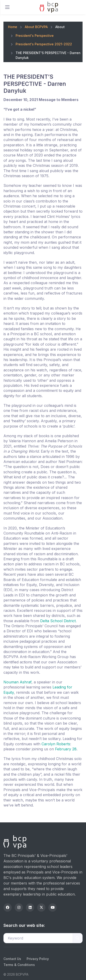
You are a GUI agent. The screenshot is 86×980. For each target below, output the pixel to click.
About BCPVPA (36, 27)
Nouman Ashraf (17, 682)
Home (13, 27)
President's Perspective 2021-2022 (44, 44)
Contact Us (12, 959)
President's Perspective (35, 36)
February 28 (66, 749)
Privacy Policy (38, 959)
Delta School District (58, 621)
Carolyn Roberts (56, 744)
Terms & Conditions (19, 965)
